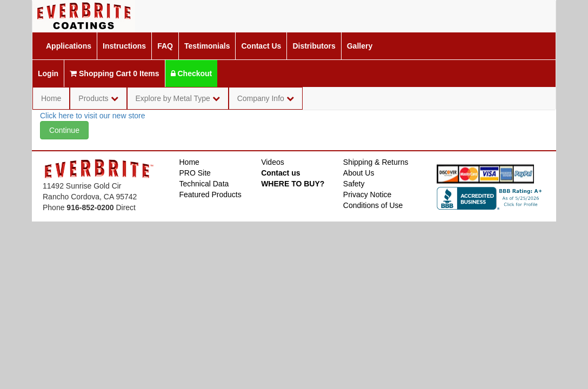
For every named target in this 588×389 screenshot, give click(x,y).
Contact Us (261, 46)
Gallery (360, 46)
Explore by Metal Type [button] (178, 98)
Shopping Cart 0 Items (114, 73)
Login (48, 73)
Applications (69, 46)
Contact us (280, 173)
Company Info (266, 98)
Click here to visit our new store (93, 116)
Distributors (314, 46)
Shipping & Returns (376, 162)
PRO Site (195, 173)
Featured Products (211, 194)
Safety (354, 184)
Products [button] (98, 98)
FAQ (165, 46)
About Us (359, 173)
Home (51, 98)
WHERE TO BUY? (293, 184)
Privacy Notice (367, 194)
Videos (273, 162)
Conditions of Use (373, 205)
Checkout (192, 73)
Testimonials (207, 46)
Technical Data (204, 184)
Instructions (124, 46)
